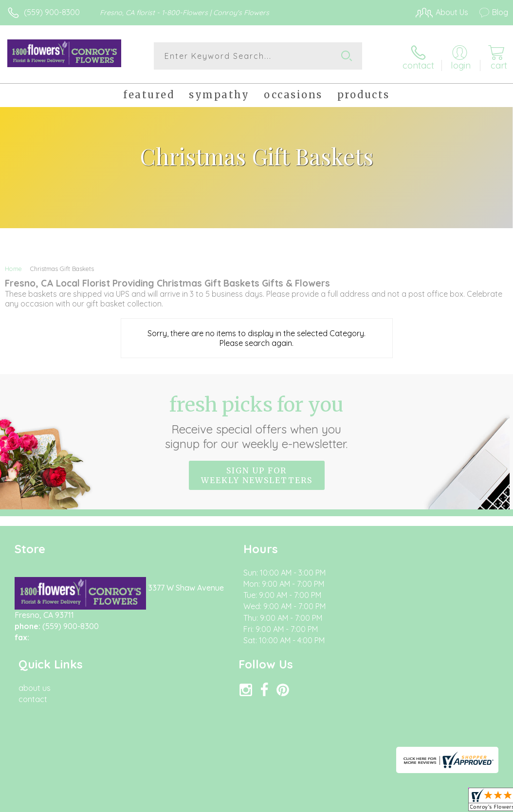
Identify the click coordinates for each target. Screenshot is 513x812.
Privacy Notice (343, 711)
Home (13, 267)
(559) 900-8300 (52, 12)
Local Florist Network (412, 711)
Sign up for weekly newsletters (257, 473)
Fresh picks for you (257, 420)
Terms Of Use (285, 711)
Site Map (472, 711)
